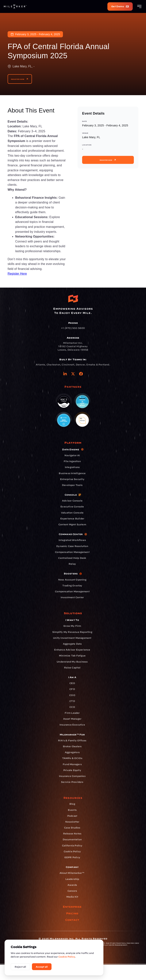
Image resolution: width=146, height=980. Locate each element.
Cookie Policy (67, 957)
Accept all (42, 967)
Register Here (17, 274)
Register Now (20, 79)
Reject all (20, 967)
